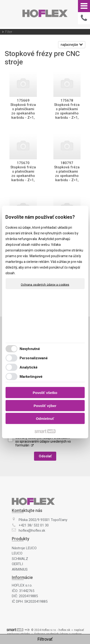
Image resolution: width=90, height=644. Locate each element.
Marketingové (31, 376)
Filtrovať (45, 639)
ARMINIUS (20, 569)
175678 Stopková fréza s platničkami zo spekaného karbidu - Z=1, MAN (67, 111)
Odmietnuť (45, 419)
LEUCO (17, 553)
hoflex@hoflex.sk (32, 530)
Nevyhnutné (30, 349)
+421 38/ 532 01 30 (34, 525)
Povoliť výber (45, 405)
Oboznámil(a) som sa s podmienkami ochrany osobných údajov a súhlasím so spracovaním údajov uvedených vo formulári (43, 440)
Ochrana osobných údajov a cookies (45, 285)
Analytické (29, 367)
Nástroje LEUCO (24, 548)
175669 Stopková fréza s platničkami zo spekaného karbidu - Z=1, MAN (24, 111)
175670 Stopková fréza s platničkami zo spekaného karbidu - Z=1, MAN (24, 174)
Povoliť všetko (45, 393)
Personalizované (34, 358)
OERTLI (17, 564)
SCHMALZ (20, 559)
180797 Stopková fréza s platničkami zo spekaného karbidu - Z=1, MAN (67, 174)
